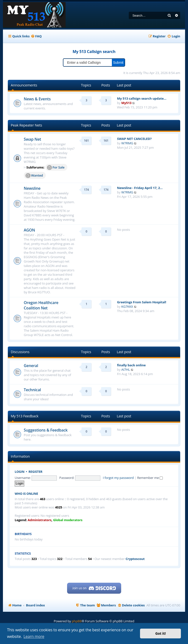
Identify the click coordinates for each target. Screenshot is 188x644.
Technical (32, 390)
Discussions (20, 352)
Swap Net (32, 139)
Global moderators (68, 520)
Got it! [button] (160, 633)
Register (36, 472)
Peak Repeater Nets (26, 125)
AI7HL (126, 370)
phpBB (77, 621)
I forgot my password (118, 478)
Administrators (40, 520)
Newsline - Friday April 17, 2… (140, 188)
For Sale (56, 168)
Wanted (34, 176)
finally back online (131, 365)
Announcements (24, 85)
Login (20, 472)
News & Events (37, 99)
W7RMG (127, 143)
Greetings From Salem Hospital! (142, 302)
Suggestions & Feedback (46, 430)
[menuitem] (36, 36)
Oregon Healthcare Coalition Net (41, 305)
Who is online (26, 494)
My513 (127, 103)
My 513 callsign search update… (142, 98)
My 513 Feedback (25, 416)
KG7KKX (127, 306)
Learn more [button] (34, 636)
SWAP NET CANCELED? (134, 139)
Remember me (150, 478)
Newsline (32, 188)
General (31, 366)
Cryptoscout (135, 559)
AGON (29, 230)
